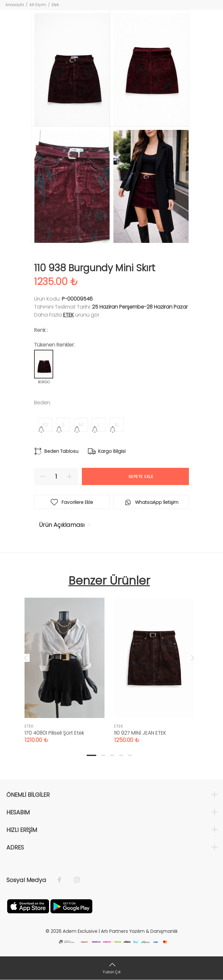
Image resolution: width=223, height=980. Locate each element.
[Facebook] (63, 880)
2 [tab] (103, 755)
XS (45, 425)
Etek (55, 5)
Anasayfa (15, 5)
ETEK (68, 315)
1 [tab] (91, 755)
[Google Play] (71, 906)
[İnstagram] (74, 880)
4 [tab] (121, 755)
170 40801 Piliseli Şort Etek (54, 733)
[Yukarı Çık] (111, 968)
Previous (26, 658)
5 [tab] (130, 755)
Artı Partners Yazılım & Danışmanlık (139, 931)
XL (117, 425)
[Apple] (28, 906)
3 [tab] (112, 755)
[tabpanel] (65, 664)
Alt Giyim (38, 5)
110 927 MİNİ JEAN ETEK (140, 733)
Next (192, 658)
